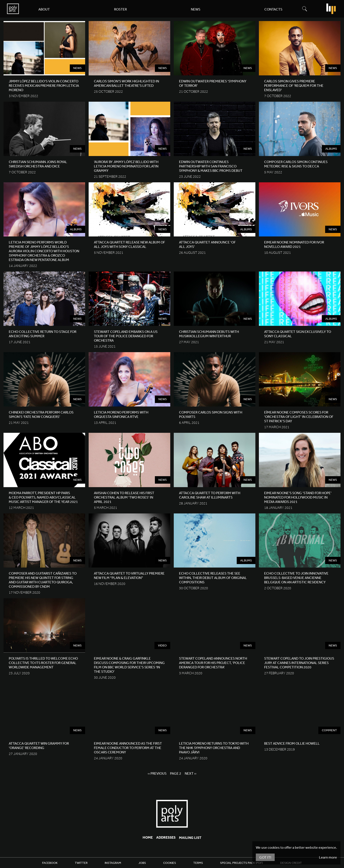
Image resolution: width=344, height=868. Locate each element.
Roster (120, 9)
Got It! (265, 857)
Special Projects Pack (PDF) (241, 863)
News (196, 9)
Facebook (50, 863)
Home (148, 837)
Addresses (166, 837)
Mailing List (190, 838)
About (44, 9)
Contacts (273, 9)
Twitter (81, 863)
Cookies (170, 863)
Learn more (328, 857)
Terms (198, 863)
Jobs (142, 863)
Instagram (113, 863)
